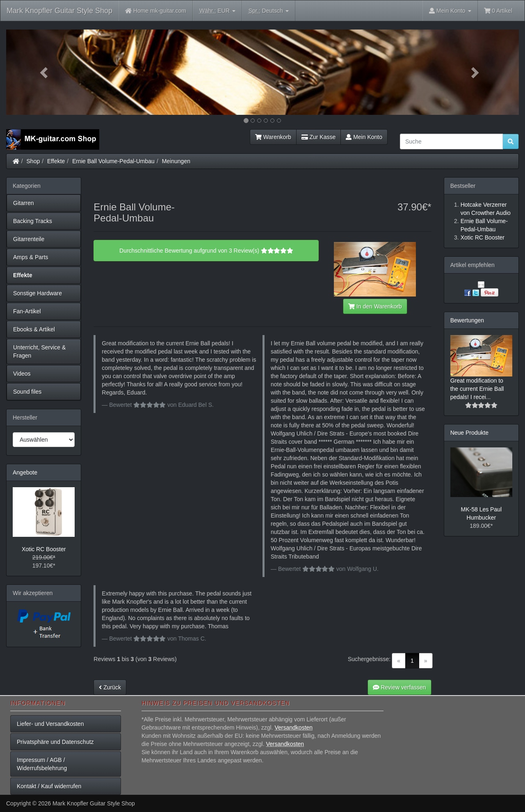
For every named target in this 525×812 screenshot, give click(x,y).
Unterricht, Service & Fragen (39, 351)
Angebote (25, 472)
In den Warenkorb (375, 306)
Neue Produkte (469, 433)
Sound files (27, 392)
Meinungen (176, 161)
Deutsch (269, 11)
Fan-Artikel (27, 311)
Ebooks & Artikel (34, 329)
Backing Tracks (33, 221)
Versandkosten (293, 728)
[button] (45, 72)
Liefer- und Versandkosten (50, 724)
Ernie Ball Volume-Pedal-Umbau (113, 161)
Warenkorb (273, 137)
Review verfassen (399, 687)
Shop (33, 161)
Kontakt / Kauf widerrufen (49, 786)
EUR (217, 11)
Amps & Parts (31, 257)
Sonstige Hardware (38, 293)
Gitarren (24, 203)
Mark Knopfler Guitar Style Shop (59, 11)
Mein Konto (364, 137)
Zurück (110, 687)
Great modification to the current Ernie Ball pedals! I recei (477, 389)
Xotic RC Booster (44, 549)
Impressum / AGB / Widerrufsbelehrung (42, 764)
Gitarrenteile (29, 239)
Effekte (56, 161)
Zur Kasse (318, 137)
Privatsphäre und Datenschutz (55, 742)
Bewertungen (467, 320)
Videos (22, 374)
